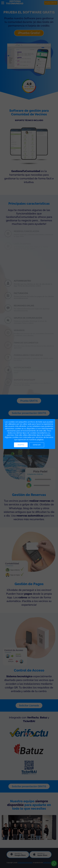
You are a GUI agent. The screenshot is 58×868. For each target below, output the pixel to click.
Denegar (37, 445)
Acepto (21, 445)
